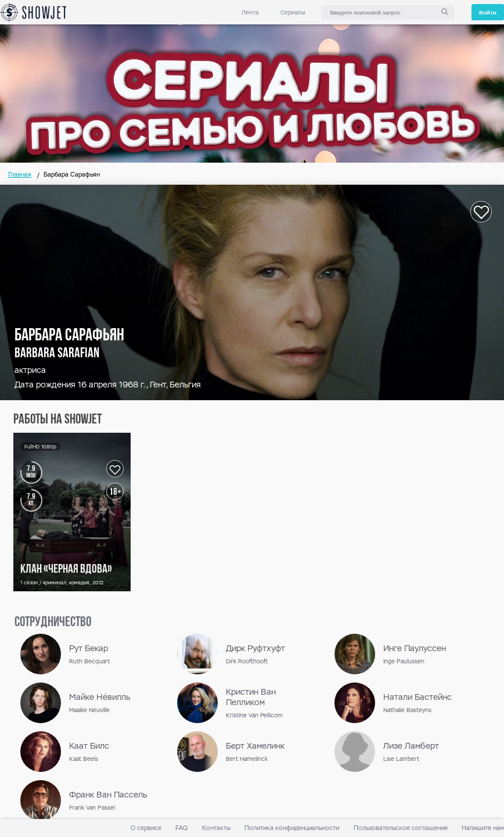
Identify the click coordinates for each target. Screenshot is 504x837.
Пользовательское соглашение (401, 828)
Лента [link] (250, 12)
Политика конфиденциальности (292, 828)
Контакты (216, 828)
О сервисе (146, 828)
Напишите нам (483, 828)
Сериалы (293, 12)
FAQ (181, 828)
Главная (20, 175)
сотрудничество (53, 623)
